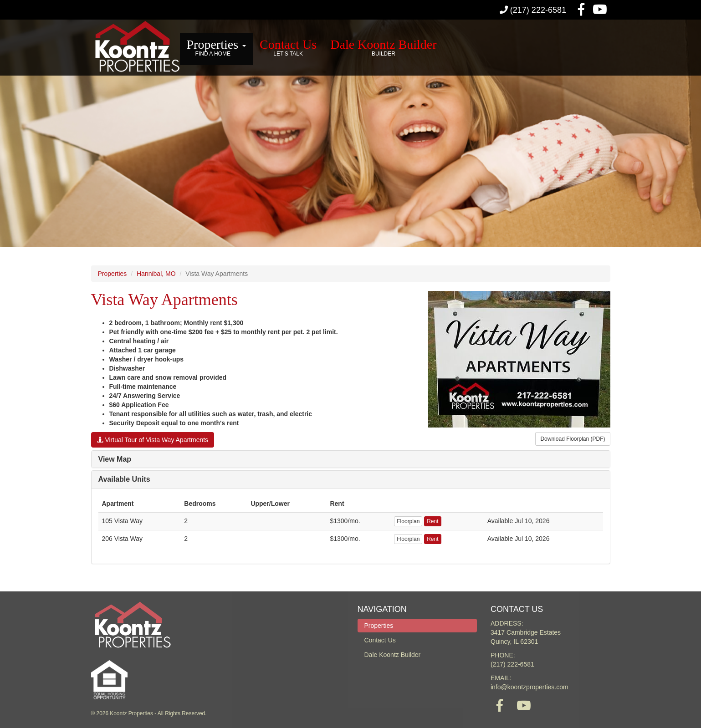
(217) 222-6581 (533, 10)
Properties (217, 48)
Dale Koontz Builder (383, 48)
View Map (115, 459)
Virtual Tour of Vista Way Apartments (153, 440)
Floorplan (408, 521)
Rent (432, 521)
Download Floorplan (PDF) (573, 439)
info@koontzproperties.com (530, 687)
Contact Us (288, 48)
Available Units (124, 479)
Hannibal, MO (156, 274)
